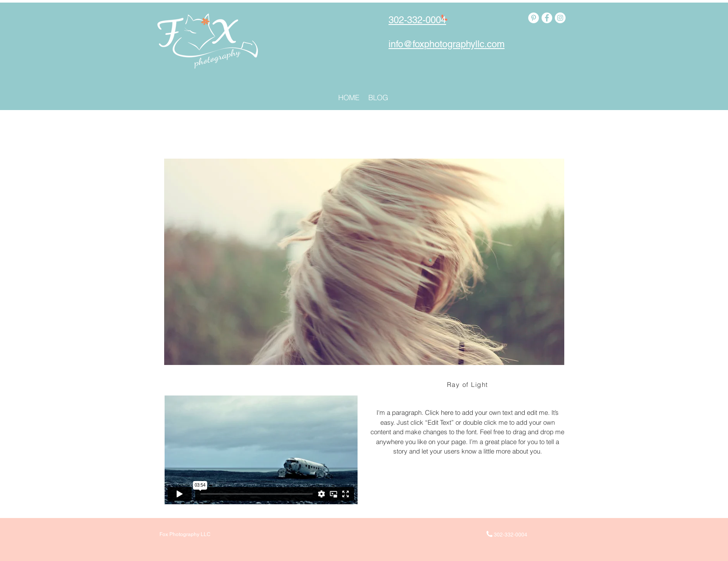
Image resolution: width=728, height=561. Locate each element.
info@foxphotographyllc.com (447, 44)
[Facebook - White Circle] (547, 18)
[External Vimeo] (261, 450)
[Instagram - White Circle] (560, 18)
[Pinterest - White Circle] (534, 18)
